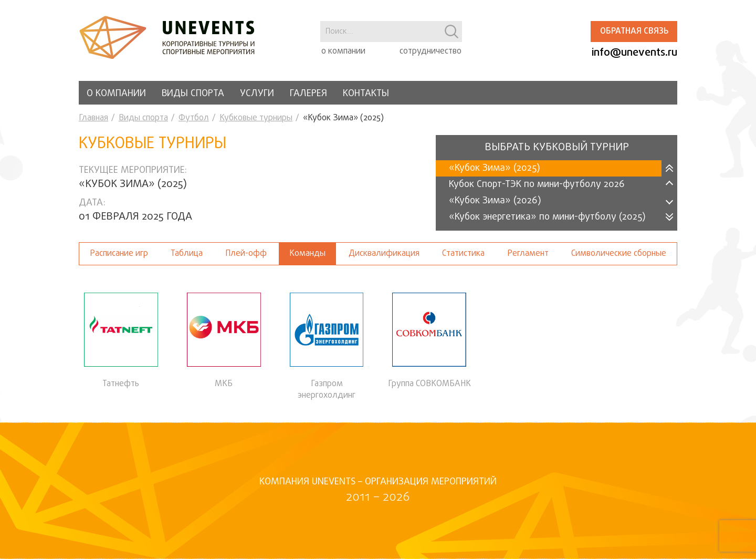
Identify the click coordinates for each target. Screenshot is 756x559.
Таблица (187, 254)
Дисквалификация (384, 254)
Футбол (194, 118)
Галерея (308, 94)
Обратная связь (634, 32)
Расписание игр (119, 254)
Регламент (528, 254)
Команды (307, 254)
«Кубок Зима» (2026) (495, 201)
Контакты (366, 94)
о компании (343, 51)
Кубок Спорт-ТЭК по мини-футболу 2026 (537, 185)
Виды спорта (193, 94)
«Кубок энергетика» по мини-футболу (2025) (547, 217)
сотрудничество (430, 51)
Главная (93, 118)
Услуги (257, 94)
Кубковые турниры (256, 118)
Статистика (463, 254)
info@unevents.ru (634, 53)
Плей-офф (246, 254)
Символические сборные (619, 254)
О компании (116, 94)
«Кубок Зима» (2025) (495, 168)
